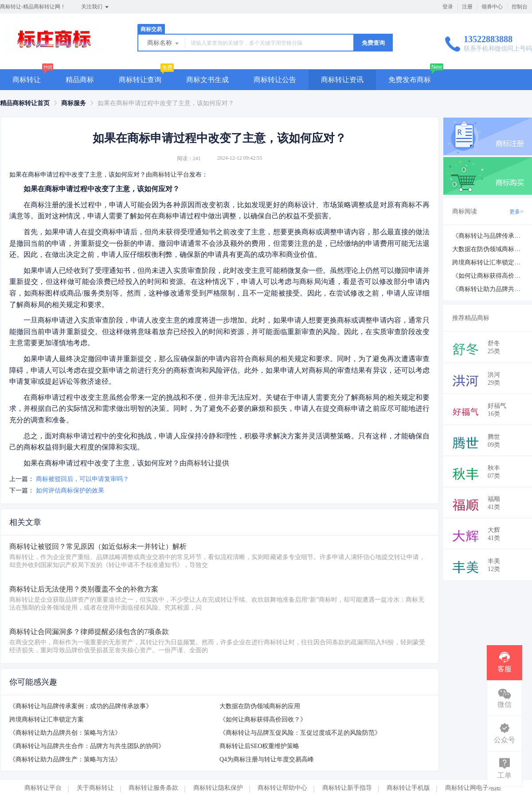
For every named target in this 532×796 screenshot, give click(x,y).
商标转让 (27, 80)
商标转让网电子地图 (473, 788)
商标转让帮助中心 (282, 788)
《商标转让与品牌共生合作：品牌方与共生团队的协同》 (87, 746)
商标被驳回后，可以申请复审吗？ (82, 479)
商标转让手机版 (408, 788)
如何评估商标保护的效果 (70, 491)
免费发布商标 (410, 80)
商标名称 (164, 43)
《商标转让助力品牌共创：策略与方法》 (65, 733)
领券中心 (492, 7)
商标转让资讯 (342, 80)
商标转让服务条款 (153, 788)
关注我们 (96, 7)
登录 (448, 7)
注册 (467, 7)
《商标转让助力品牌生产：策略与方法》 (65, 759)
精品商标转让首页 (25, 103)
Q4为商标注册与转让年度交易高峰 (267, 759)
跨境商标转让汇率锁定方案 (47, 719)
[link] (25, 103)
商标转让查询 (140, 80)
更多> (516, 212)
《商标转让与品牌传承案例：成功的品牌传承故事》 (81, 706)
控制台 (520, 7)
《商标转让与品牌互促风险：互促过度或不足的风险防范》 (300, 733)
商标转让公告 (275, 80)
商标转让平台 (171, 175)
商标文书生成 (207, 80)
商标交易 (151, 29)
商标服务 (74, 103)
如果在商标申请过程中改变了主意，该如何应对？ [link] (166, 103)
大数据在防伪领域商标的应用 (260, 706)
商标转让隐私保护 (218, 788)
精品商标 (80, 80)
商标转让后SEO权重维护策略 (259, 746)
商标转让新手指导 (347, 788)
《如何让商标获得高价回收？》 (263, 719)
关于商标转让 (95, 788)
